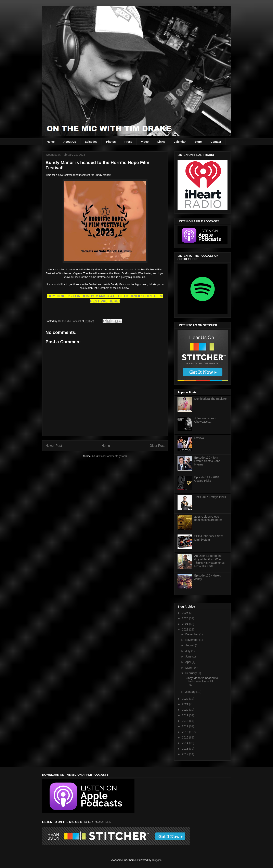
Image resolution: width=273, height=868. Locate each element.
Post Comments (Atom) (113, 456)
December (192, 634)
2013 (186, 749)
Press (128, 142)
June (189, 656)
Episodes (91, 142)
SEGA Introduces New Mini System (209, 538)
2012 (186, 754)
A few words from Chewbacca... (205, 420)
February (191, 673)
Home (51, 142)
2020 (186, 710)
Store (198, 142)
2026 (186, 613)
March (190, 668)
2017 (186, 726)
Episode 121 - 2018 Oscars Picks (207, 479)
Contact (216, 142)
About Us (70, 142)
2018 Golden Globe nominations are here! (208, 518)
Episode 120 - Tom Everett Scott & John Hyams (207, 461)
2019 (186, 715)
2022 (186, 699)
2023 (186, 629)
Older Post (157, 446)
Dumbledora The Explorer (211, 399)
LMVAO (199, 438)
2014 (186, 743)
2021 (186, 704)
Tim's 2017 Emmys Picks (210, 497)
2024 (186, 624)
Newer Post (54, 446)
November (192, 640)
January (191, 692)
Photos (111, 142)
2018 (186, 721)
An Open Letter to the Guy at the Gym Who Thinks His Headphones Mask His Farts (210, 561)
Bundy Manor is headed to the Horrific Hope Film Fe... (201, 681)
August (190, 645)
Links (161, 142)
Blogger (156, 860)
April (188, 662)
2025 (186, 618)
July (188, 651)
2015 (186, 737)
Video (145, 142)
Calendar (180, 142)
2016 (186, 732)
